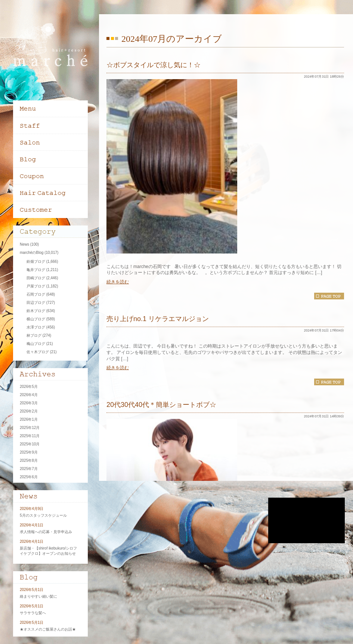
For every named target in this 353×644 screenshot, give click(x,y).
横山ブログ (36, 319)
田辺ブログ (36, 303)
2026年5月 (29, 387)
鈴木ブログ (36, 311)
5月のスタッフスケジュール (43, 515)
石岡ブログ (36, 294)
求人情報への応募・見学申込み (46, 532)
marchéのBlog (32, 253)
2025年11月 (30, 436)
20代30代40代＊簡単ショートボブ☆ (161, 405)
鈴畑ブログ (36, 262)
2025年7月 (29, 469)
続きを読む (118, 282)
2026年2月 (29, 411)
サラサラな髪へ (33, 613)
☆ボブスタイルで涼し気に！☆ (154, 65)
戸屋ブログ (36, 286)
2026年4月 (29, 395)
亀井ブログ (36, 270)
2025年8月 (29, 461)
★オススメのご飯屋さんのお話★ (48, 629)
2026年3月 (29, 403)
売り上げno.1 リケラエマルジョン (158, 319)
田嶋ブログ (36, 278)
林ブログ (34, 335)
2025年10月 (30, 444)
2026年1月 (29, 419)
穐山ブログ (36, 344)
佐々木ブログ (38, 352)
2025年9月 (29, 452)
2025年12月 (30, 428)
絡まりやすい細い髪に (38, 596)
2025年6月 (29, 477)
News (24, 244)
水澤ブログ (36, 327)
